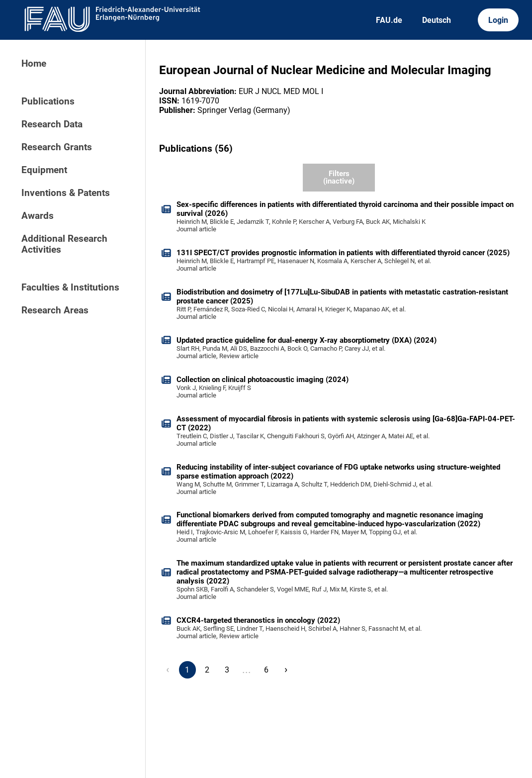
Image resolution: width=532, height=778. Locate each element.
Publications (48, 101)
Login (498, 20)
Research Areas (55, 310)
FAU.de (389, 20)
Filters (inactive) (339, 177)
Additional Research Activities (64, 244)
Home (34, 64)
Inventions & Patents (66, 193)
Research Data (52, 124)
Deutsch (437, 20)
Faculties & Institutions (70, 288)
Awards (38, 216)
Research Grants (57, 147)
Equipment (44, 170)
